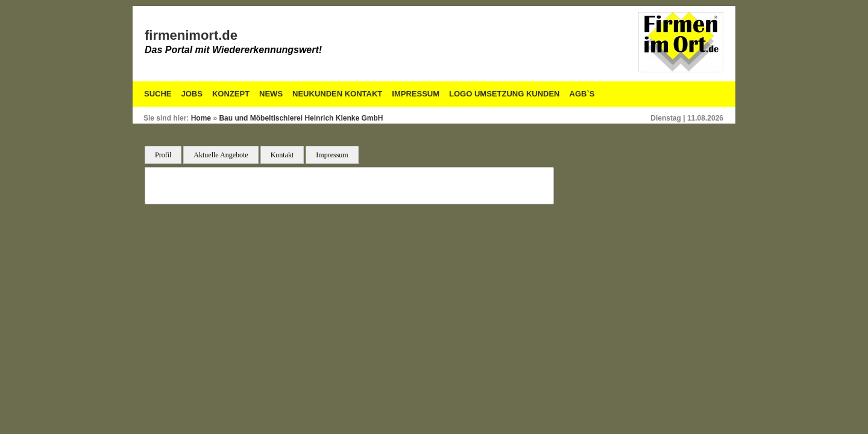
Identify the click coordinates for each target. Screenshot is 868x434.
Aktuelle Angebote (221, 155)
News (271, 94)
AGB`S (582, 94)
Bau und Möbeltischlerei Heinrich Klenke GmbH (301, 118)
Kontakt (282, 155)
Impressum (416, 94)
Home (201, 118)
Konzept (231, 94)
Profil (163, 155)
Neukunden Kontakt (337, 94)
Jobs (192, 94)
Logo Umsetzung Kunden (504, 94)
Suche (158, 94)
